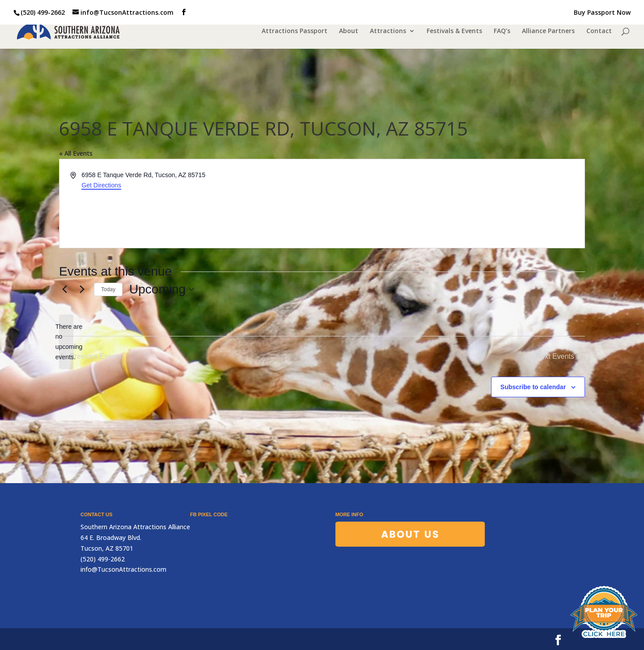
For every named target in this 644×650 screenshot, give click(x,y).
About (349, 32)
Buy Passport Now (602, 13)
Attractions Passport (294, 32)
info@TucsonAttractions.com (123, 569)
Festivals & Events (454, 32)
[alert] (66, 342)
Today (108, 289)
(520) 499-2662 (43, 12)
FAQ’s (502, 32)
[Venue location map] (453, 204)
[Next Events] (82, 289)
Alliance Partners (548, 32)
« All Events (76, 153)
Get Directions (101, 185)
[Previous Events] (64, 289)
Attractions (388, 32)
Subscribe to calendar (533, 387)
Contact (599, 32)
